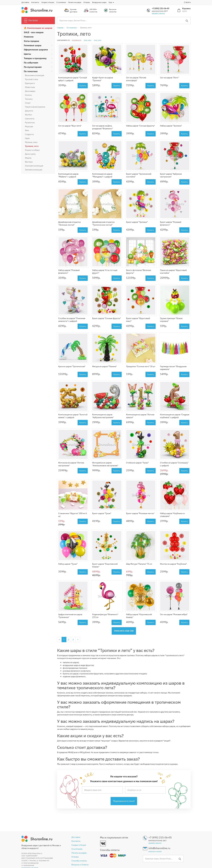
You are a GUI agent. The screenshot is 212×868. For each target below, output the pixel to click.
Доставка (25, 2)
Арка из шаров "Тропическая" (72, 366)
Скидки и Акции (48, 2)
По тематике (31, 71)
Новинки (29, 37)
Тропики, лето (32, 146)
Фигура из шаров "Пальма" (104, 366)
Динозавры (30, 91)
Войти (187, 2)
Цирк (27, 138)
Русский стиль (31, 79)
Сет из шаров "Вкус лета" (70, 126)
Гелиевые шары (33, 45)
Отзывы (87, 2)
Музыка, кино (31, 142)
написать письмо (155, 851)
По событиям (31, 63)
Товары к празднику (35, 58)
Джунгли (29, 111)
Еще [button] (111, 2)
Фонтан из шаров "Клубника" (173, 564)
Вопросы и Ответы (80, 865)
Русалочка (30, 123)
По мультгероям (33, 67)
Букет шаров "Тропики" (137, 222)
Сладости (29, 134)
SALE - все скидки (34, 32)
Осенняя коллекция (34, 166)
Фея (27, 130)
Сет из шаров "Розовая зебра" (174, 614)
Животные (30, 87)
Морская (29, 126)
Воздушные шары (99, 2)
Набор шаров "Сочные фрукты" (141, 126)
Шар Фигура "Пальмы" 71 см (139, 564)
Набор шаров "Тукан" (68, 564)
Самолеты (30, 119)
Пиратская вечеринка (35, 107)
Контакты (35, 2)
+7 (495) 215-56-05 (161, 8)
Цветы (27, 54)
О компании (61, 2)
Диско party (30, 154)
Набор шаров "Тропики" (171, 126)
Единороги (30, 83)
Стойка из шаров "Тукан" (137, 463)
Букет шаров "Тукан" (102, 513)
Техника (29, 99)
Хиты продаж (31, 41)
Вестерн (29, 162)
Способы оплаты (79, 861)
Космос (28, 95)
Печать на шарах (75, 2)
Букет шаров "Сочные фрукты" (106, 318)
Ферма (28, 158)
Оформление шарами (36, 50)
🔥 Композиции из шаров (38, 28)
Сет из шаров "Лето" (169, 78)
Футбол (28, 115)
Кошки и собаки (32, 150)
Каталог (31, 20)
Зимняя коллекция (34, 170)
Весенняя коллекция (35, 75)
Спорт (28, 103)
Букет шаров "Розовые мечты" (140, 513)
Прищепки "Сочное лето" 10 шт (141, 366)
